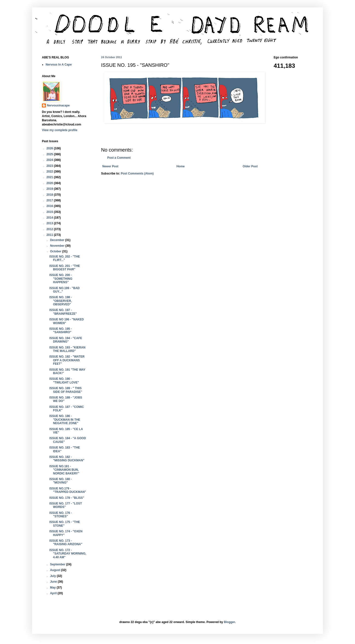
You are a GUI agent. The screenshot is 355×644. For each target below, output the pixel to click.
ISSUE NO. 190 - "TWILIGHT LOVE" (64, 381)
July (53, 576)
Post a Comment (119, 158)
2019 (50, 189)
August (56, 570)
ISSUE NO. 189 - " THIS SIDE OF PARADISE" (66, 390)
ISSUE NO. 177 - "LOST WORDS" (66, 505)
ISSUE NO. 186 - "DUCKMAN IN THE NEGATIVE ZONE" (65, 420)
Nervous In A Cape (59, 65)
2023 (50, 166)
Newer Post (110, 166)
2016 (50, 206)
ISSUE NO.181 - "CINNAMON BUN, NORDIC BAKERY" (64, 470)
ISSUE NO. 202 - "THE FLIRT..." (65, 258)
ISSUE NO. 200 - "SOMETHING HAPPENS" (61, 279)
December (58, 240)
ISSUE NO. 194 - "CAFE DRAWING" (66, 340)
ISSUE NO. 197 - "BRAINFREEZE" (63, 312)
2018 (50, 195)
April (54, 593)
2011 (50, 235)
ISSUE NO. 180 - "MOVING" (61, 481)
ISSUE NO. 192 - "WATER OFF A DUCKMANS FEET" (67, 360)
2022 (50, 172)
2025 (50, 154)
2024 (50, 160)
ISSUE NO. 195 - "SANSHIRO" (61, 331)
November (58, 246)
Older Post (250, 166)
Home (181, 166)
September (58, 564)
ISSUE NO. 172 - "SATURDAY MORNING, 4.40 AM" (68, 554)
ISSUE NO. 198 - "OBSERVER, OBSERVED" (61, 301)
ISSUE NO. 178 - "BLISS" (67, 498)
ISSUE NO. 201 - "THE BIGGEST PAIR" (65, 268)
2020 (50, 183)
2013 (50, 223)
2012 (50, 229)
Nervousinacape (58, 105)
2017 (50, 200)
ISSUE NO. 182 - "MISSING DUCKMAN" (67, 459)
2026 (50, 148)
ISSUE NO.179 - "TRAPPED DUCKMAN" (68, 490)
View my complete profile (60, 130)
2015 (50, 212)
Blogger (229, 622)
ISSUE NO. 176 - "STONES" (61, 515)
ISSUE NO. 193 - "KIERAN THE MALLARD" (67, 349)
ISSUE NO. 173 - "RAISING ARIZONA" (66, 542)
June (54, 582)
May (53, 588)
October (56, 251)
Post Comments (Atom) (137, 174)
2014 (50, 218)
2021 (50, 177)
